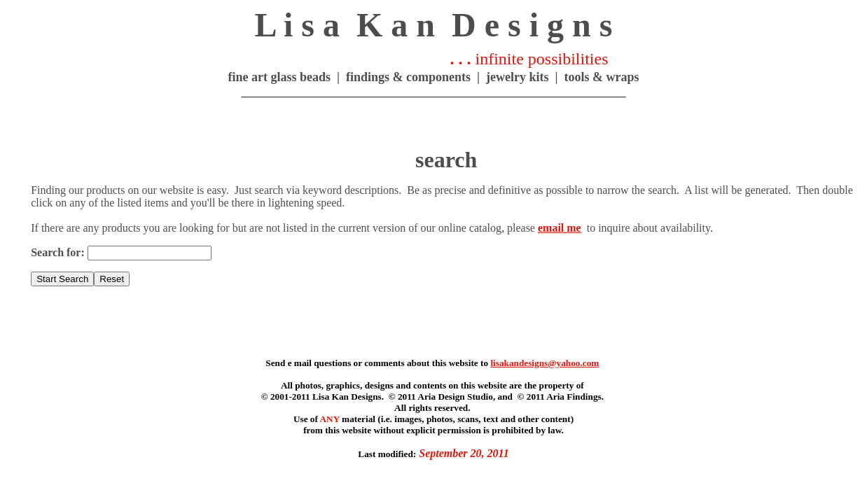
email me (560, 228)
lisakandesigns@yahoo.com (545, 363)
